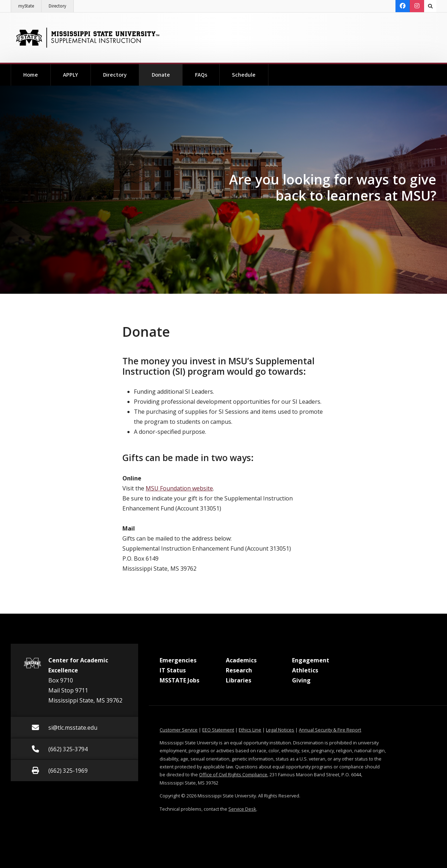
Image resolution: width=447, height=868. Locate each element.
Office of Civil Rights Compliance (233, 775)
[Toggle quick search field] (430, 6)
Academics (241, 660)
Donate (167, 71)
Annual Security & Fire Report (330, 730)
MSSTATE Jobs (179, 680)
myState (30, 5)
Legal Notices (280, 730)
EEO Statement (218, 730)
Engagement (311, 660)
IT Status (173, 670)
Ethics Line (250, 730)
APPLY (71, 75)
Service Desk (242, 809)
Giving (301, 680)
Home (31, 75)
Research (239, 670)
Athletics (305, 670)
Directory (61, 5)
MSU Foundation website (179, 488)
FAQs (201, 75)
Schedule (244, 75)
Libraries (239, 680)
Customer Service (179, 730)
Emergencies (178, 660)
